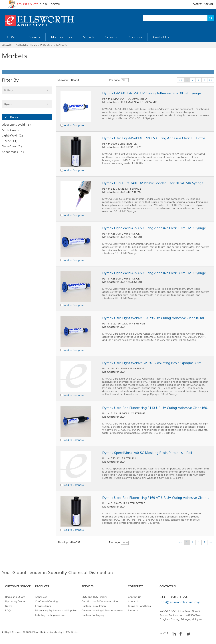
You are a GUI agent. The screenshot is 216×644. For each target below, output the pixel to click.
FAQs (8, 611)
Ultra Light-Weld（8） (17, 125)
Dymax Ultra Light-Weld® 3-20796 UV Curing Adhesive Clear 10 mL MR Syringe (156, 318)
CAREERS (198, 4)
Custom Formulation (94, 606)
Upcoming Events (15, 601)
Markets (61, 45)
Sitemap (133, 611)
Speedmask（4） (14, 152)
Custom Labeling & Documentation (102, 611)
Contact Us (135, 597)
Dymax (27, 104)
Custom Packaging (93, 615)
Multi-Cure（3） (13, 130)
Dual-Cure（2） (13, 146)
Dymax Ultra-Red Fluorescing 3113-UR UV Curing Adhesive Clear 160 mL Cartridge (156, 408)
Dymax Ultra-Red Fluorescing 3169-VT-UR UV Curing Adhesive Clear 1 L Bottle (156, 498)
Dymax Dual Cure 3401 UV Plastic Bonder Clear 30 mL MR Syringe (153, 183)
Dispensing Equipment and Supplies (56, 611)
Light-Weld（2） (13, 136)
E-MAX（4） (10, 141)
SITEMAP (209, 4)
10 (123, 80)
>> (211, 80)
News (9, 606)
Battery (27, 90)
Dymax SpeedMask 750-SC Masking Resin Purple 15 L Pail (147, 453)
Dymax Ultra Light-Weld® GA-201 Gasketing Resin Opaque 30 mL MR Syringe (156, 363)
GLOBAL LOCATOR (50, 4)
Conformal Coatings (47, 601)
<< (180, 80)
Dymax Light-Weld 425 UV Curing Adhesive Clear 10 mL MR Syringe (154, 228)
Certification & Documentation (100, 601)
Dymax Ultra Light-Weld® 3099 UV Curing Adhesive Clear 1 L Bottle (154, 138)
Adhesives (41, 597)
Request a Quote (15, 597)
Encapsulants (43, 606)
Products (46, 45)
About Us (133, 601)
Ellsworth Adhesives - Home (19, 45)
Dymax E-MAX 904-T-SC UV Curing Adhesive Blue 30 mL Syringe (152, 93)
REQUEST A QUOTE (27, 4)
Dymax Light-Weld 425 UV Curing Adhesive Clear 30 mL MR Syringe (154, 273)
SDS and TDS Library (94, 597)
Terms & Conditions (139, 606)
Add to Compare (74, 125)
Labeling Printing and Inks (50, 615)
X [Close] (48, 90)
